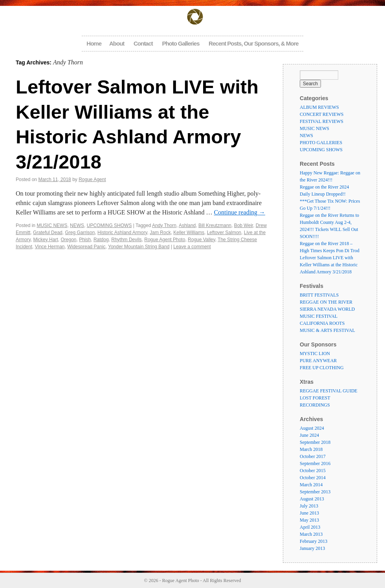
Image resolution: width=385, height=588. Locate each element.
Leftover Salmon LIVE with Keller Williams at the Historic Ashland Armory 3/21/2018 (329, 265)
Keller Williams (189, 233)
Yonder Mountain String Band (139, 247)
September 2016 (315, 463)
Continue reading (239, 212)
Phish (85, 240)
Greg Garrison (80, 233)
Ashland (187, 225)
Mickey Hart (45, 240)
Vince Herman (50, 247)
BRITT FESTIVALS (319, 295)
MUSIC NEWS (52, 225)
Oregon (68, 240)
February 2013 (313, 541)
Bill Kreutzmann (215, 225)
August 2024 (312, 428)
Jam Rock (160, 233)
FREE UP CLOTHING (322, 368)
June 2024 (309, 435)
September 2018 (315, 442)
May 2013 (309, 520)
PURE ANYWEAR (318, 361)
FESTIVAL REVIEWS (322, 121)
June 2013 (309, 513)
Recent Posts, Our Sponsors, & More (254, 43)
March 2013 (311, 534)
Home (94, 43)
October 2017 (313, 456)
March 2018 (311, 449)
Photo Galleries (181, 43)
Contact (143, 43)
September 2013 (315, 492)
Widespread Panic (86, 247)
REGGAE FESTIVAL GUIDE (329, 391)
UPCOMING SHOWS (109, 225)
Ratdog (101, 240)
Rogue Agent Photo (165, 240)
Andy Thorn (164, 225)
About (117, 43)
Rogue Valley (202, 240)
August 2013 (312, 499)
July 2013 (309, 506)
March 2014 (311, 485)
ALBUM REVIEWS (319, 107)
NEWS (77, 225)
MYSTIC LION (315, 354)
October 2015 (313, 471)
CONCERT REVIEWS (322, 114)
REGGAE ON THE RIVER (326, 302)
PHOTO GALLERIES (321, 143)
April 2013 (310, 527)
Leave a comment (192, 247)
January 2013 (312, 548)
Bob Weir (244, 225)
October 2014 (313, 478)
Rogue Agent (92, 180)
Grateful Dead (48, 233)
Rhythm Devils (126, 240)
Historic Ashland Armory (122, 233)
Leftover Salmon (224, 233)
